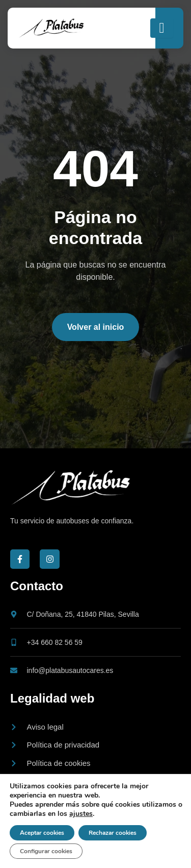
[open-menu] (162, 28)
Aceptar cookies (42, 833)
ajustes (81, 814)
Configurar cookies (46, 851)
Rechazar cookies (113, 833)
